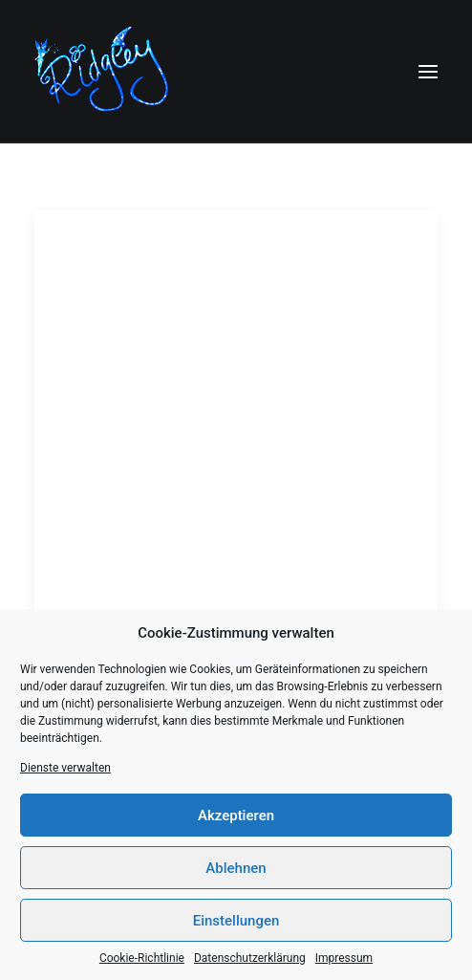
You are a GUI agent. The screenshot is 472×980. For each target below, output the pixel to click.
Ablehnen (236, 868)
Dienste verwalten (65, 768)
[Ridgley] (106, 71)
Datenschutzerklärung (250, 958)
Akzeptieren (236, 816)
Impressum (344, 958)
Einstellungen (236, 921)
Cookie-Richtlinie (142, 958)
